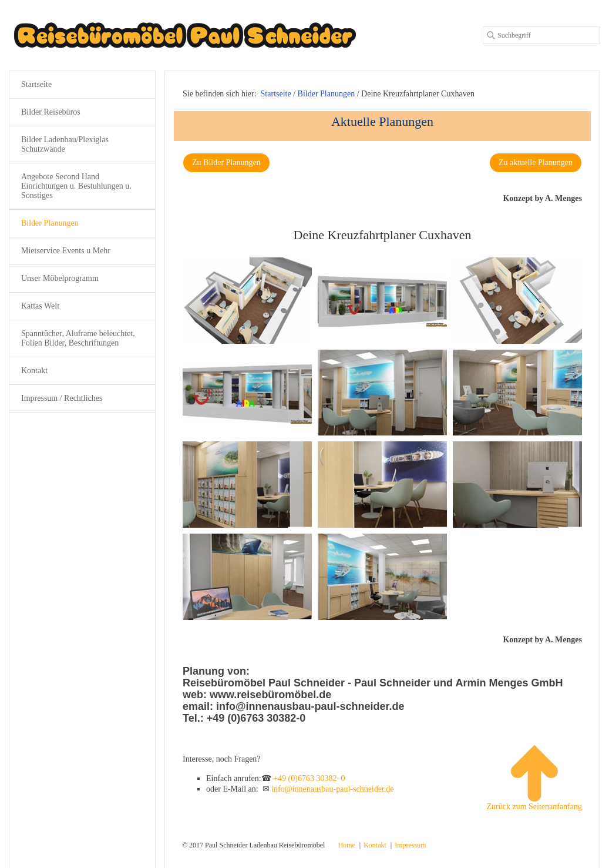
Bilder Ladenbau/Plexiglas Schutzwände (65, 144)
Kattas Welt (40, 306)
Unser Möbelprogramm (60, 278)
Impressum (410, 845)
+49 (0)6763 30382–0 (309, 778)
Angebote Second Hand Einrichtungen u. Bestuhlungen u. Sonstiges (76, 186)
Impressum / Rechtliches (62, 398)
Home (346, 845)
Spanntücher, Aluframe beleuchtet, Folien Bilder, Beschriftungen (78, 338)
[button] (226, 163)
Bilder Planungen (50, 223)
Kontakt (34, 371)
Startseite (276, 94)
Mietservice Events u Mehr (66, 251)
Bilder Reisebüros (51, 112)
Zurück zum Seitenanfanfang (534, 778)
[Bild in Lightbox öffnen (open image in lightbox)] (247, 301)
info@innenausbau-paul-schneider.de (332, 789)
